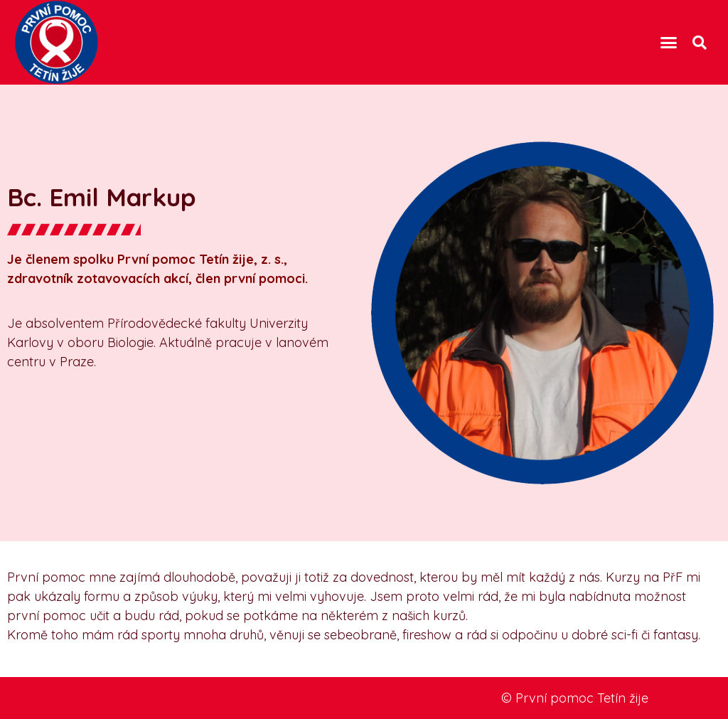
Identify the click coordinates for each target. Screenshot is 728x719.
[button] (669, 43)
